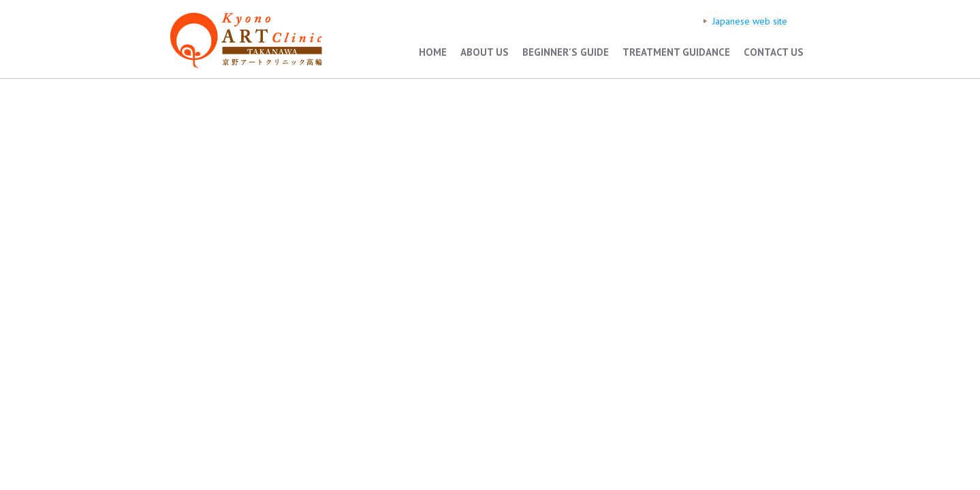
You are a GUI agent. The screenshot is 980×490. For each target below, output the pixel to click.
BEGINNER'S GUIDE (566, 52)
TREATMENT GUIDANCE (676, 52)
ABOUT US (485, 52)
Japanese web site (750, 21)
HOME (433, 52)
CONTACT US (774, 52)
